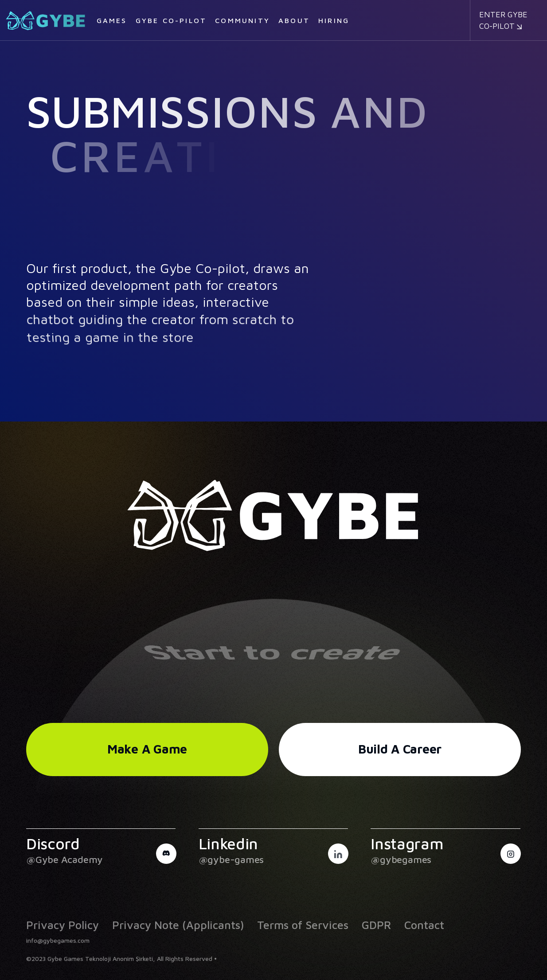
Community (242, 20)
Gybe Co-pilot (171, 20)
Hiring (334, 20)
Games (112, 20)
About (294, 20)
